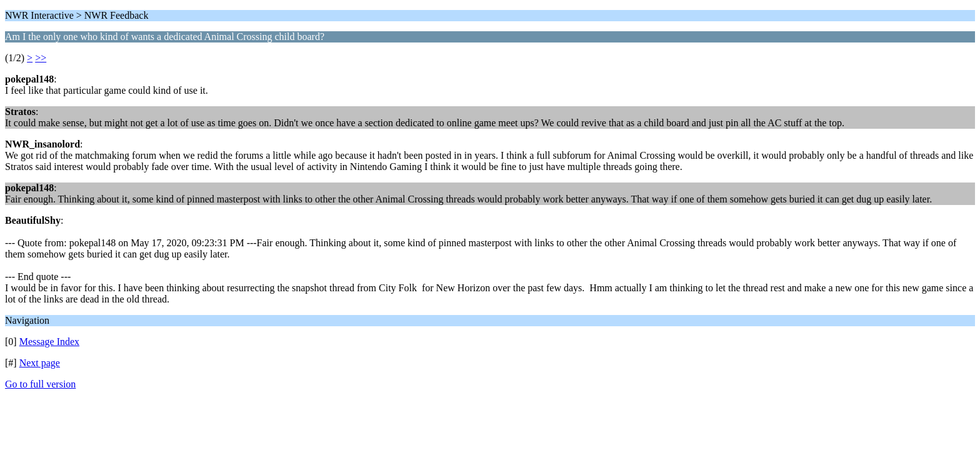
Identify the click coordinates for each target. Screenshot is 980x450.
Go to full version (40, 384)
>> (41, 58)
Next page (40, 363)
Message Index (49, 342)
